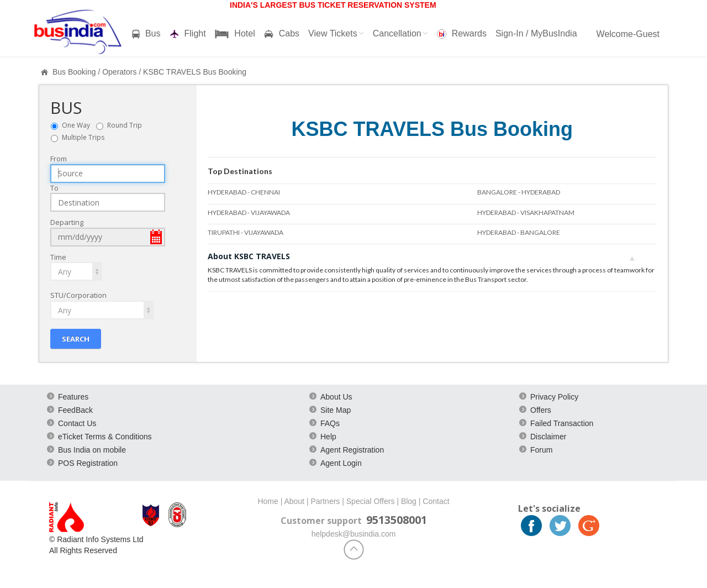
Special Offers (371, 501)
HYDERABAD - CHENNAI (244, 192)
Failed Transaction (562, 423)
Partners (325, 501)
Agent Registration (352, 450)
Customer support (321, 521)
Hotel (235, 34)
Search (76, 339)
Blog (409, 501)
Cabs (282, 34)
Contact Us (77, 423)
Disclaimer (548, 437)
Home (268, 501)
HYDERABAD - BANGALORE (519, 232)
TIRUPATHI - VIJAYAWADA (246, 232)
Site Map (336, 410)
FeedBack (75, 410)
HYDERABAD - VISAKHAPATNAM (526, 212)
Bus (146, 34)
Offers (541, 410)
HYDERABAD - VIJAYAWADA (249, 212)
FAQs (330, 423)
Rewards (462, 34)
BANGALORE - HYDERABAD (519, 192)
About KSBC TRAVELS (421, 256)
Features (73, 397)
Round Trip (127, 125)
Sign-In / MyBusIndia (536, 33)
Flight (188, 34)
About (294, 501)
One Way (78, 125)
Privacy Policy (554, 397)
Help (328, 437)
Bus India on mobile (92, 450)
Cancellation (400, 33)
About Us (336, 397)
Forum (541, 450)
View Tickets (336, 33)
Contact (436, 501)
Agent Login (341, 463)
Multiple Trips (83, 137)
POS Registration (88, 463)
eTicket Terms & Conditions (105, 437)
